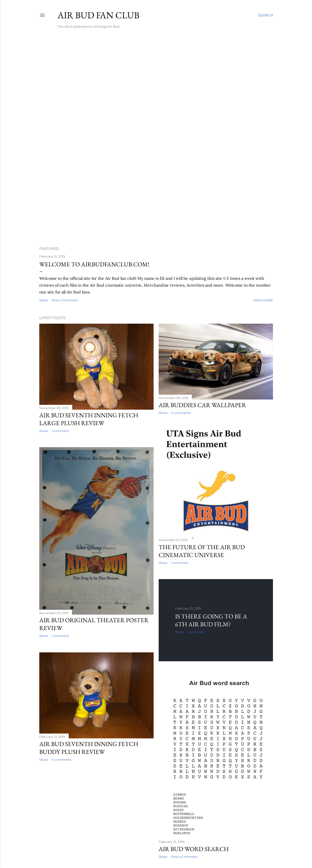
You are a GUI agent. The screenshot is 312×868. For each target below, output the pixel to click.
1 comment (60, 431)
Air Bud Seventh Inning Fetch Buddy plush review (89, 748)
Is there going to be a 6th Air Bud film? (211, 620)
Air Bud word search (194, 849)
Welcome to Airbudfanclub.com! (94, 264)
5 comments (61, 760)
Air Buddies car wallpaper (202, 405)
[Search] (265, 15)
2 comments (181, 413)
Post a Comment (65, 300)
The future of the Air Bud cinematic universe (202, 551)
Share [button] (44, 300)
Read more (263, 300)
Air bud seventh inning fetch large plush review (89, 419)
